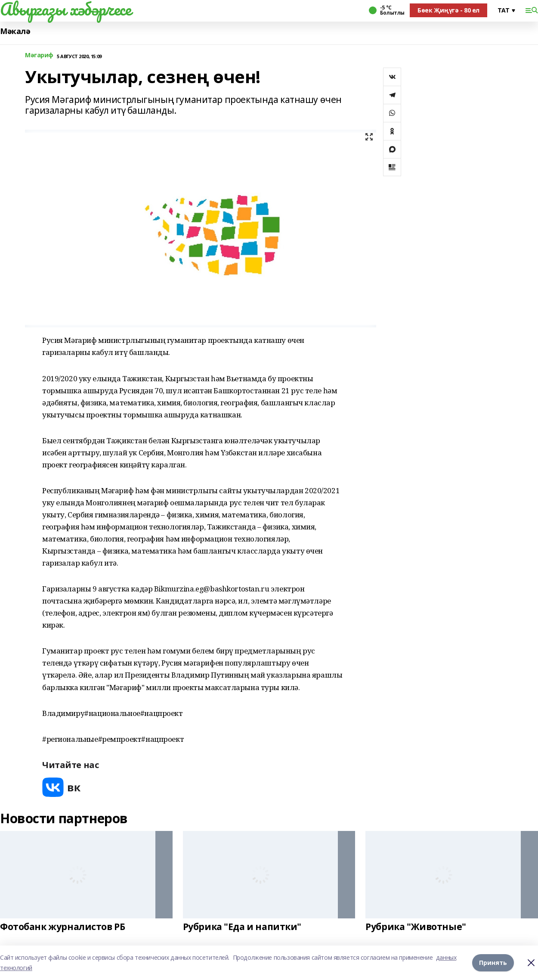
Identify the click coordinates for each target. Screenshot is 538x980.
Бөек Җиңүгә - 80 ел (448, 10)
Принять (493, 963)
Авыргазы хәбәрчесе (65, 9)
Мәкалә (15, 31)
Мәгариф (39, 55)
